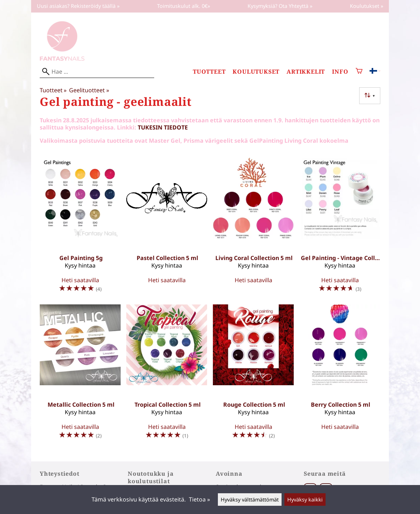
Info (340, 72)
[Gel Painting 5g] (80, 228)
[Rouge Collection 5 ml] (253, 375)
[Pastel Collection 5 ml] (167, 228)
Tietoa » (199, 499)
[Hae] (97, 72)
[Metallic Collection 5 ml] (80, 375)
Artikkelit (306, 72)
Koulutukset (256, 72)
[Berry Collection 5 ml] (340, 375)
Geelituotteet (89, 90)
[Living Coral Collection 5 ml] (253, 228)
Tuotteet (209, 72)
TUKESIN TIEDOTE (163, 127)
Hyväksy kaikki (305, 500)
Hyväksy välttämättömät (250, 500)
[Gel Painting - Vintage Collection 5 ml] (340, 228)
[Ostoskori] (359, 72)
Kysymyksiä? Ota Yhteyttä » (280, 6)
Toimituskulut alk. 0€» (184, 6)
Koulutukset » (367, 6)
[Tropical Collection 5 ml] (167, 375)
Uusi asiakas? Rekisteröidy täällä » (78, 6)
